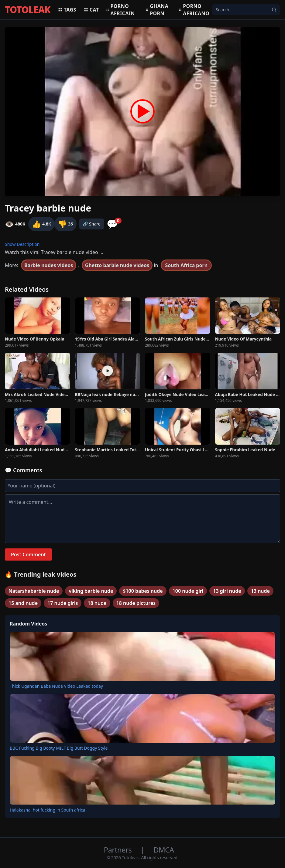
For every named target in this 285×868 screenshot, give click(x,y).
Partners (119, 850)
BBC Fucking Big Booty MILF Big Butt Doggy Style (59, 748)
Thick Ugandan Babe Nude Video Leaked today (56, 686)
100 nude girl (188, 591)
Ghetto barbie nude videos (117, 265)
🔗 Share (92, 224)
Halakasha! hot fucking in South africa (47, 810)
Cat (91, 10)
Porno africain (120, 10)
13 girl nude (227, 591)
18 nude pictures (136, 603)
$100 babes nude (143, 591)
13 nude (260, 591)
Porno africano (194, 10)
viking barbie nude (91, 591)
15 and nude (23, 603)
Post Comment (28, 554)
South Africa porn (186, 265)
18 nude (97, 603)
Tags (67, 10)
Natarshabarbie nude (34, 591)
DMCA (164, 850)
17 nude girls (63, 603)
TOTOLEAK (28, 10)
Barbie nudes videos (49, 265)
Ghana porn (157, 10)
